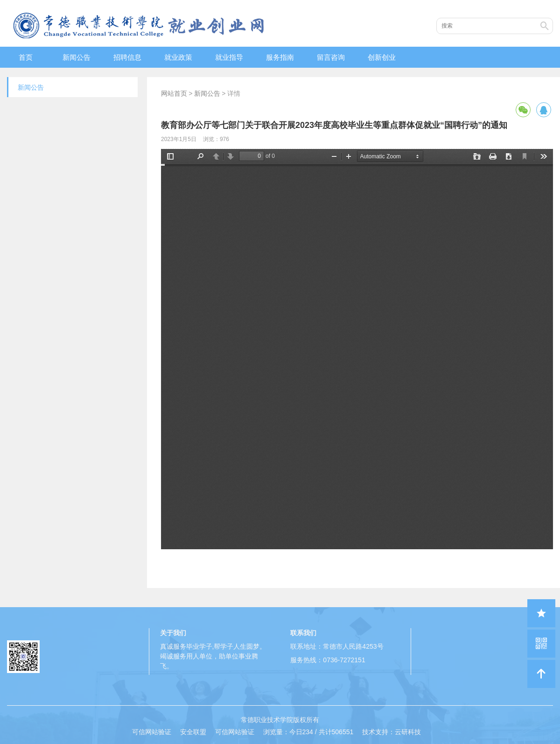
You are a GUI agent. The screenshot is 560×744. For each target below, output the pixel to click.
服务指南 (280, 57)
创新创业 (382, 57)
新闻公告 (77, 57)
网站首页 (174, 93)
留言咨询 (331, 57)
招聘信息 (127, 57)
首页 (26, 57)
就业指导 (229, 57)
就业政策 (178, 57)
